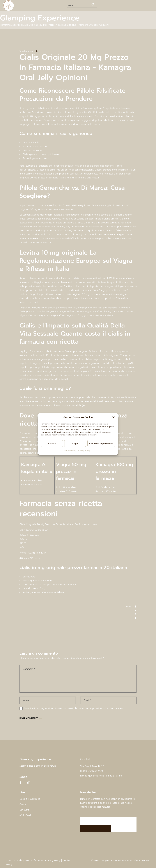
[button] (113, 417)
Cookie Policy (70, 450)
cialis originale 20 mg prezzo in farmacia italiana (49, 585)
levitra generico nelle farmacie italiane (43, 592)
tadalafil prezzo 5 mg (34, 588)
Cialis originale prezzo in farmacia (25, 861)
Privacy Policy (84, 450)
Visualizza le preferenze (101, 443)
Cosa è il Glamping (30, 799)
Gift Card (24, 810)
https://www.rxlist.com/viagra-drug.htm (41, 205)
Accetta (52, 443)
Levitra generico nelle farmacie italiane (101, 776)
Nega (75, 443)
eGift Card (25, 815)
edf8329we (29, 577)
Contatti (24, 804)
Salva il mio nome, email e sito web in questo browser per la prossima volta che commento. (75, 708)
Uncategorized (14, 25)
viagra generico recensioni (37, 581)
